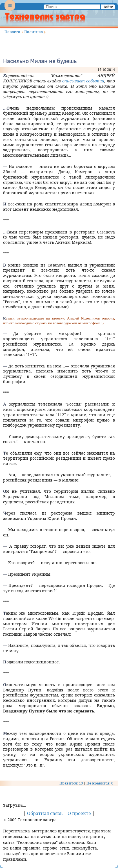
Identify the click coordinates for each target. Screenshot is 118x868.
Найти (108, 7)
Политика (34, 32)
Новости (12, 32)
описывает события (83, 81)
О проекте (79, 813)
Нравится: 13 (71, 783)
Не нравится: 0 (100, 783)
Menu (10, 10)
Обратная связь (45, 813)
